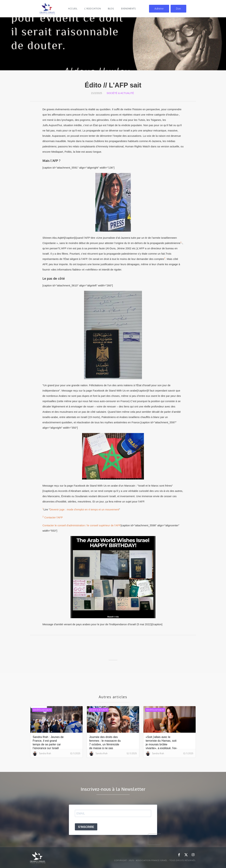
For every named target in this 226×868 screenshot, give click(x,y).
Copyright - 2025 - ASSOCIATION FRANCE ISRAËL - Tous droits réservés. (155, 860)
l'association (93, 9)
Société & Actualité (120, 93)
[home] (47, 9)
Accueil (73, 9)
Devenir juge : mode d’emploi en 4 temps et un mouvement (84, 509)
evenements (128, 9)
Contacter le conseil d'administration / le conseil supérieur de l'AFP (82, 525)
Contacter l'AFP (54, 517)
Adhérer (159, 9)
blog (111, 9)
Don (178, 9)
